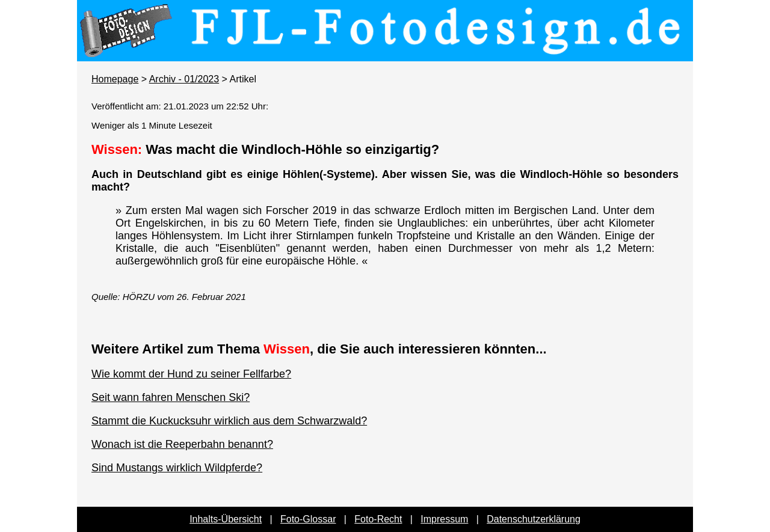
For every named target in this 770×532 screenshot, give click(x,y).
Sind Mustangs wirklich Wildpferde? (177, 468)
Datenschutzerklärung (534, 519)
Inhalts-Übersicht (226, 519)
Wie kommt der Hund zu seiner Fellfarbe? (191, 374)
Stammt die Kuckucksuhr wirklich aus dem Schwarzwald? (229, 421)
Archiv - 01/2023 (184, 79)
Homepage (115, 79)
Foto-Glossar (308, 519)
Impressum (444, 519)
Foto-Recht (378, 519)
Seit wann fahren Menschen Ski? (171, 397)
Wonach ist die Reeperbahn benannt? (182, 444)
